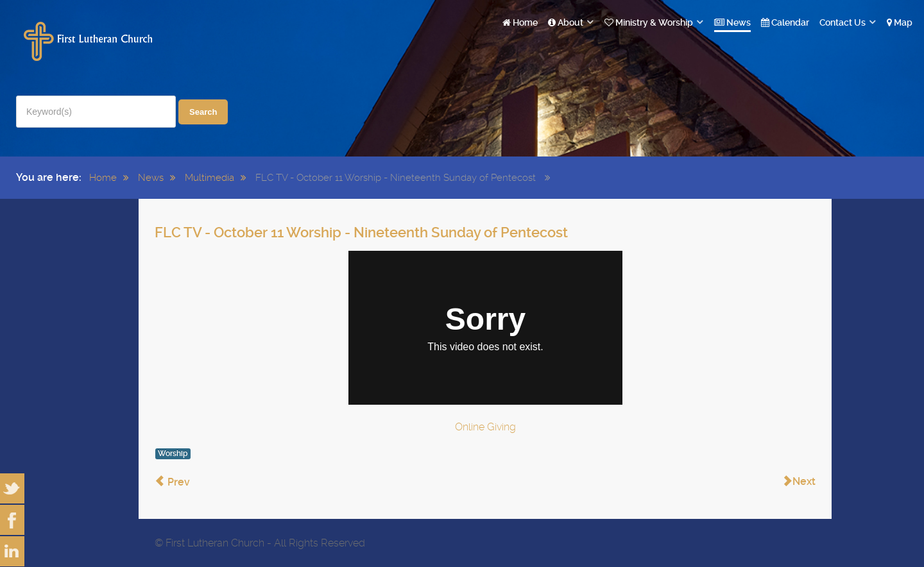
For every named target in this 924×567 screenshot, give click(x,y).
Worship (173, 453)
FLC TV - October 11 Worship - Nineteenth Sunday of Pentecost (361, 233)
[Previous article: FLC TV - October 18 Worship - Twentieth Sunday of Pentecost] (172, 482)
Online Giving (485, 427)
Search (203, 112)
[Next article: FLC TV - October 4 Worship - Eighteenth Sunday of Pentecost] (799, 482)
